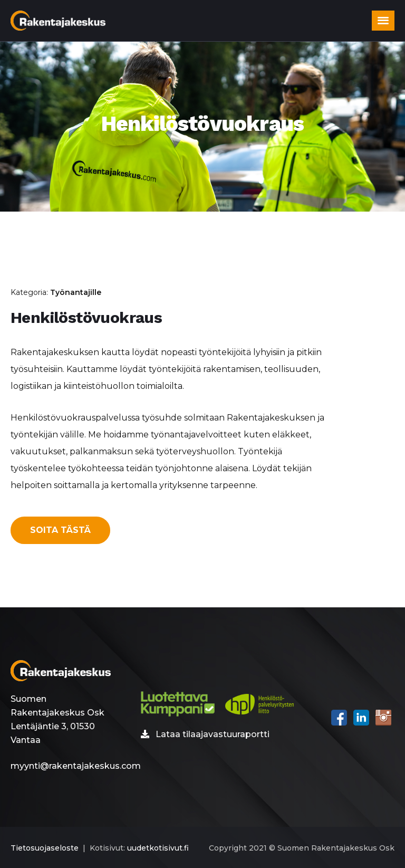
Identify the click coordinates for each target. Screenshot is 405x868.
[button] (383, 21)
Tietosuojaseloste (45, 848)
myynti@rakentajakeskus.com (76, 766)
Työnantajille (76, 292)
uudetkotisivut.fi (158, 848)
